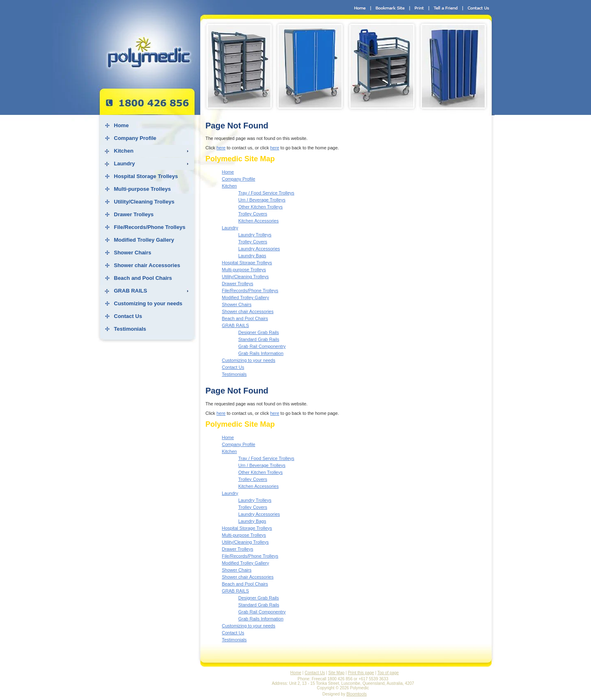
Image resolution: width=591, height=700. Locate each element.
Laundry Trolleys (255, 235)
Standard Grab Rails (259, 339)
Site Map (336, 673)
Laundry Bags (252, 256)
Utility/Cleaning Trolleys (144, 202)
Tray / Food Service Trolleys (267, 193)
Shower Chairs (133, 253)
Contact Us (128, 316)
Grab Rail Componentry (262, 346)
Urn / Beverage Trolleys (262, 200)
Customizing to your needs (148, 303)
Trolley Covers (253, 214)
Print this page (361, 673)
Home (121, 125)
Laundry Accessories (259, 249)
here (221, 148)
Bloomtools (356, 694)
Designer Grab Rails (259, 332)
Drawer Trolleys (134, 214)
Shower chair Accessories (147, 265)
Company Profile (135, 138)
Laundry (125, 164)
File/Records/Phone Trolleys (150, 227)
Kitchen (124, 151)
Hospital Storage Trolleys (146, 176)
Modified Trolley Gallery (144, 240)
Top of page (388, 673)
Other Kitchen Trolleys (261, 207)
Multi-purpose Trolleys (143, 189)
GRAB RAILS (131, 291)
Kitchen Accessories (259, 221)
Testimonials (130, 329)
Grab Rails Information (261, 353)
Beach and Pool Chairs (143, 278)
